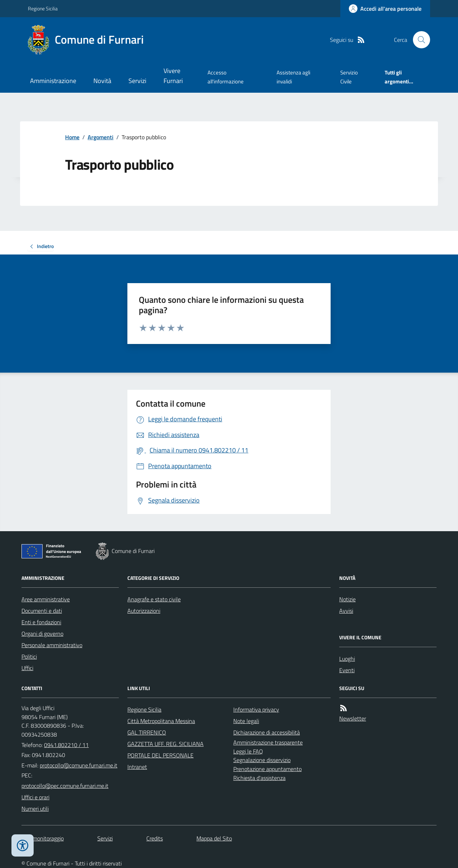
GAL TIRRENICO (147, 732)
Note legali (246, 721)
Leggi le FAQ (248, 751)
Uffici (27, 668)
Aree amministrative (46, 599)
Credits (155, 838)
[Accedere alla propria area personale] (385, 9)
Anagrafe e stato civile (154, 599)
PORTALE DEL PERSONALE (160, 755)
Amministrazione (53, 81)
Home (72, 137)
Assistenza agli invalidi (293, 77)
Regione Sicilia (43, 8)
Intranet (137, 767)
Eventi (347, 670)
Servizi (137, 81)
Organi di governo (42, 634)
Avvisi (346, 611)
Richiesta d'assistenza (259, 778)
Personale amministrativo (52, 645)
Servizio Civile (349, 77)
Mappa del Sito (214, 838)
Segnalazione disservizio (262, 760)
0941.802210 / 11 (66, 745)
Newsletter (353, 718)
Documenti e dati (42, 611)
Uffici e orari (35, 797)
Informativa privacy (256, 709)
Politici (29, 656)
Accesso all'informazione (226, 77)
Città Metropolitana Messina (161, 721)
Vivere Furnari (173, 76)
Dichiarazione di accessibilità (267, 732)
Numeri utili (35, 809)
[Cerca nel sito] (419, 40)
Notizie (347, 599)
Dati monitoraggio (43, 838)
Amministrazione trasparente (268, 742)
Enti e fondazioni (41, 622)
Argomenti (101, 137)
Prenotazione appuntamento (267, 769)
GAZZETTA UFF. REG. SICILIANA (165, 744)
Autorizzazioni (144, 611)
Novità (102, 81)
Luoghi (347, 659)
